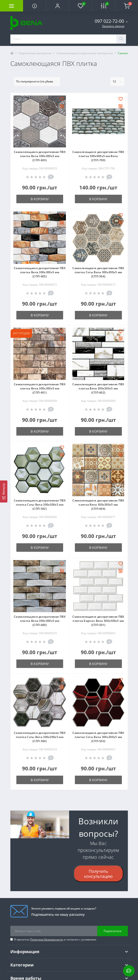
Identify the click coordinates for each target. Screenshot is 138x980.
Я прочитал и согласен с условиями (55, 939)
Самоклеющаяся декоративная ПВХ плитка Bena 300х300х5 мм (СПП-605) (40, 272)
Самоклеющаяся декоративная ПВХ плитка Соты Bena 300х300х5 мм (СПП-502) (40, 505)
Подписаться (113, 931)
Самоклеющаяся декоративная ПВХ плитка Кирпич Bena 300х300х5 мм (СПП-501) (98, 621)
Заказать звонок (113, 26)
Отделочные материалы (35, 53)
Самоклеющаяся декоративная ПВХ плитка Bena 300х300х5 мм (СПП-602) (98, 388)
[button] (58, 6)
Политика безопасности (47, 939)
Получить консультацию (98, 874)
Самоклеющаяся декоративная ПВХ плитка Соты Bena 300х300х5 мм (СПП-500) (40, 737)
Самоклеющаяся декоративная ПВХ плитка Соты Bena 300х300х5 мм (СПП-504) (98, 272)
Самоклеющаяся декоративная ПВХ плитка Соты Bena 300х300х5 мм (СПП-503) (98, 737)
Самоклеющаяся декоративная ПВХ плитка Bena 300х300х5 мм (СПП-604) (98, 505)
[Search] (121, 39)
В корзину (40, 199)
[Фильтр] (4, 491)
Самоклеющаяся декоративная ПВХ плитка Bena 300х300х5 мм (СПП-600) (40, 621)
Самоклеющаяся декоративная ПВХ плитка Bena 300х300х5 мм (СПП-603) (40, 156)
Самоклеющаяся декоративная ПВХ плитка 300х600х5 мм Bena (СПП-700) (98, 156)
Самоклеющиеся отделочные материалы (85, 53)
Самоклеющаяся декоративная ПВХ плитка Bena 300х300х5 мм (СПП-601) (40, 388)
